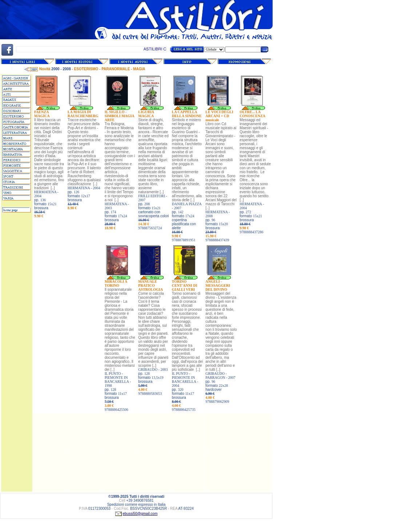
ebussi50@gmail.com (140, 514)
